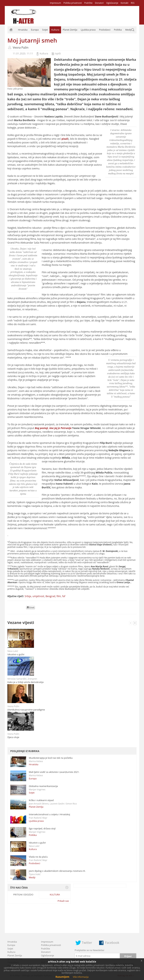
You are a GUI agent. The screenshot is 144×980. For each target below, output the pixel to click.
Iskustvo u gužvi (16, 654)
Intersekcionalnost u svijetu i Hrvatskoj (49, 814)
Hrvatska (23, 30)
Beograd (50, 596)
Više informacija (81, 977)
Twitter (87, 943)
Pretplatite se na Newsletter (90, 950)
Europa (35, 30)
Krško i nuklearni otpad (41, 800)
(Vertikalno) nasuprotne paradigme (26, 710)
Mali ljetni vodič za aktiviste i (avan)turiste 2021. (54, 772)
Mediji (129, 30)
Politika (118, 30)
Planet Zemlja (70, 30)
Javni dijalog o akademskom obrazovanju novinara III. (57, 871)
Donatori (99, 3)
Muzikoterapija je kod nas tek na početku (51, 758)
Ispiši (58, 53)
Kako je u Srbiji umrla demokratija (25, 682)
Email (31, 607)
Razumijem (62, 977)
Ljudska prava (88, 30)
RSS (133, 3)
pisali (65, 139)
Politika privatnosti (73, 3)
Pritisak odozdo (23, 895)
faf (64, 596)
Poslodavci (105, 30)
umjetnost (38, 596)
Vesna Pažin (21, 48)
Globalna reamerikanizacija (43, 786)
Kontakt (124, 3)
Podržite (88, 3)
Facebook (112, 943)
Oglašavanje (112, 3)
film (59, 596)
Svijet (45, 30)
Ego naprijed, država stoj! (42, 828)
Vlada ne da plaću (38, 857)
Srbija (28, 596)
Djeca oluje (13, 737)
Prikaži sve (63, 901)
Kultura (55, 30)
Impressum (55, 3)
